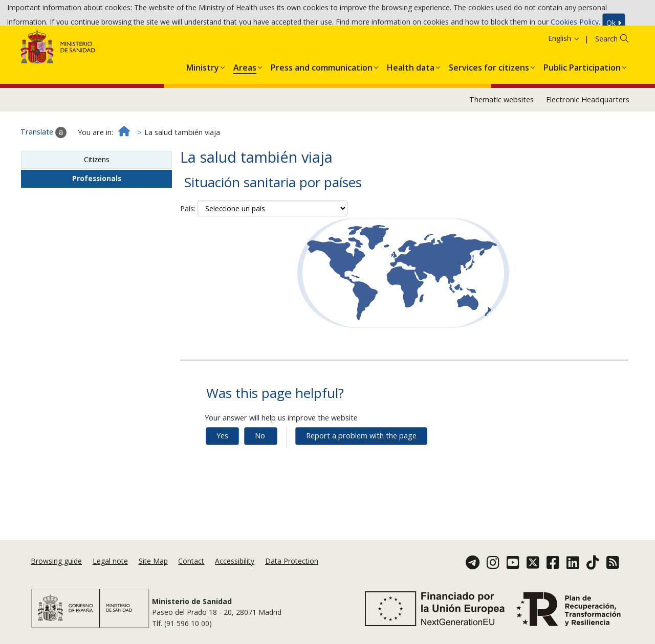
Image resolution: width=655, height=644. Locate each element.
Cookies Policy (575, 24)
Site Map (153, 570)
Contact (191, 570)
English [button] (564, 72)
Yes (222, 469)
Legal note (110, 570)
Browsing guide (56, 570)
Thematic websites (501, 133)
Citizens (97, 193)
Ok (614, 25)
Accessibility (235, 570)
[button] (203, 99)
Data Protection (292, 570)
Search (606, 72)
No (260, 469)
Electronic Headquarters (588, 133)
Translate (43, 166)
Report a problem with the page (361, 469)
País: (188, 242)
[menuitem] (203, 99)
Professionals (97, 212)
